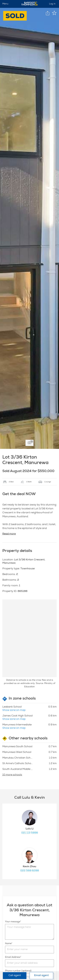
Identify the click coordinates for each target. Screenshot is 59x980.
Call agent (15, 976)
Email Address (13, 957)
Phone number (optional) (18, 971)
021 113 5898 (30, 833)
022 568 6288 (30, 871)
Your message (13, 922)
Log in (52, 4)
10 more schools (12, 775)
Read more (9, 534)
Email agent (41, 976)
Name (8, 944)
